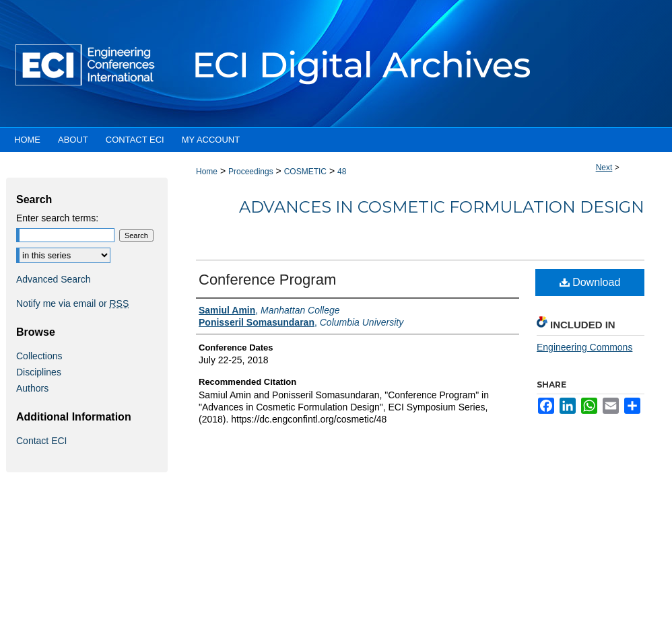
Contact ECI (41, 441)
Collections (39, 356)
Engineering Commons (584, 347)
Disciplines (39, 372)
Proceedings (251, 172)
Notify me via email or (72, 303)
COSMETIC (305, 172)
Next (604, 168)
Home (207, 172)
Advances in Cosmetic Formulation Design (442, 207)
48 (342, 172)
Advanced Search (54, 279)
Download (590, 282)
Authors (32, 388)
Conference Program (267, 280)
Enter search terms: (57, 218)
